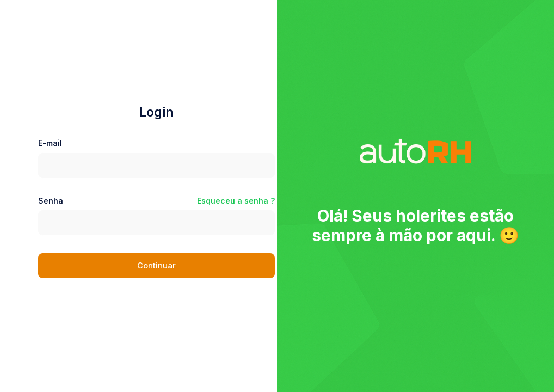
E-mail (50, 143)
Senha (51, 201)
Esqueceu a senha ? (236, 201)
